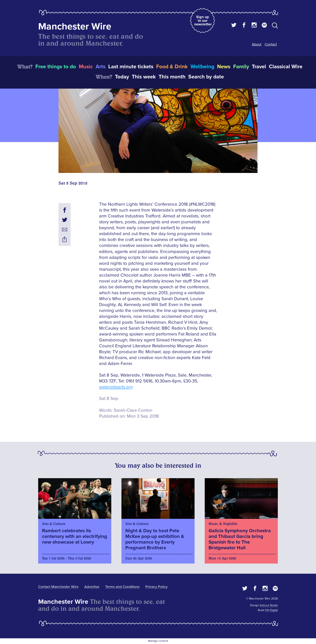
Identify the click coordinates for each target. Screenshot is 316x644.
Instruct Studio (269, 605)
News (224, 67)
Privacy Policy (156, 587)
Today (122, 77)
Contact (271, 44)
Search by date (206, 77)
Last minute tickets (131, 67)
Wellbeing (202, 67)
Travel (259, 67)
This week (144, 77)
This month (172, 77)
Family (241, 67)
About (257, 44)
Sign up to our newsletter (203, 21)
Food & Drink (172, 67)
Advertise (92, 587)
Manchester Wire (75, 27)
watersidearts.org (116, 387)
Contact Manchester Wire (58, 587)
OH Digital (271, 610)
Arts (101, 67)
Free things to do (56, 67)
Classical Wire (286, 67)
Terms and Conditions (122, 587)
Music (86, 67)
